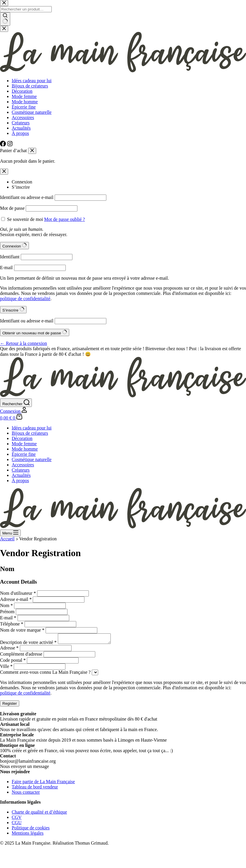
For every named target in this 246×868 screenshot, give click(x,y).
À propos (20, 481)
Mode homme (25, 449)
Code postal (13, 662)
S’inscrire (21, 187)
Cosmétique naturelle (32, 459)
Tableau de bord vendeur (35, 789)
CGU (17, 824)
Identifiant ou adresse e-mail (27, 197)
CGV (17, 819)
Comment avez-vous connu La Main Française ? (45, 674)
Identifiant (10, 257)
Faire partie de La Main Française (43, 783)
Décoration (22, 438)
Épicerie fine (24, 454)
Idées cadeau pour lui (32, 428)
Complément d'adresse (21, 656)
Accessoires (23, 465)
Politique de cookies (31, 830)
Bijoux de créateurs (30, 433)
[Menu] (10, 533)
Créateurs (21, 470)
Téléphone (12, 624)
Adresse (9, 650)
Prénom (7, 612)
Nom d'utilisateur (18, 593)
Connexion (22, 182)
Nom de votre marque (22, 630)
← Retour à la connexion (24, 343)
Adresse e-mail (16, 599)
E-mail (6, 268)
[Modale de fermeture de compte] (4, 172)
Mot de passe (12, 208)
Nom (6, 605)
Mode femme (24, 444)
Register (10, 705)
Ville (6, 668)
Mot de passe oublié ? (65, 219)
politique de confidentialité (25, 299)
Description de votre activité (28, 644)
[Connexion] (13, 411)
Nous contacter (26, 794)
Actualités (21, 475)
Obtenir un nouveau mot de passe (35, 332)
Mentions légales (28, 835)
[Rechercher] (16, 403)
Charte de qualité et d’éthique (39, 814)
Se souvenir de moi (25, 219)
